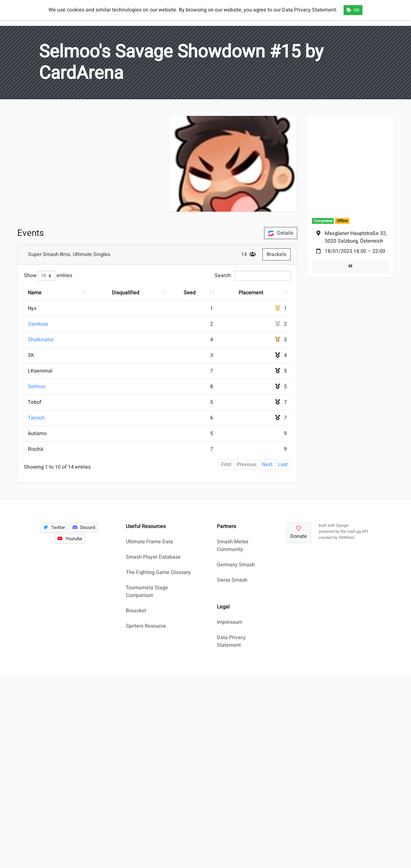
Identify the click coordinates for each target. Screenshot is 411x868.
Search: (253, 276)
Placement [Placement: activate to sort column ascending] (251, 293)
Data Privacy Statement (231, 641)
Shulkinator (41, 340)
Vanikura (38, 324)
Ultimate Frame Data (149, 542)
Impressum (230, 622)
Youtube (70, 539)
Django (342, 525)
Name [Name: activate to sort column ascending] (35, 293)
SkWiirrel (346, 538)
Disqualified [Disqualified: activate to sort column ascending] (126, 293)
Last (283, 464)
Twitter (54, 528)
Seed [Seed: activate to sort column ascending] (190, 293)
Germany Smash (236, 565)
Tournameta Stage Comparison (147, 592)
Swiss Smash (232, 580)
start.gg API (358, 532)
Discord (84, 528)
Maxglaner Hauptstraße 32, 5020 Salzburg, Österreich (356, 237)
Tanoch (36, 418)
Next (267, 464)
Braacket (136, 611)
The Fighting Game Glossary (158, 572)
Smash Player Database (153, 557)
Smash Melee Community (233, 546)
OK (353, 10)
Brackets (277, 254)
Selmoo (37, 387)
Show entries (48, 276)
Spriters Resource (146, 626)
